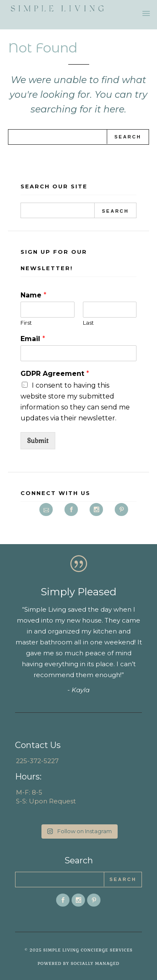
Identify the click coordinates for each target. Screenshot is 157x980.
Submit (38, 441)
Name (33, 295)
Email (33, 339)
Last (88, 323)
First (26, 323)
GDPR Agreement (55, 374)
